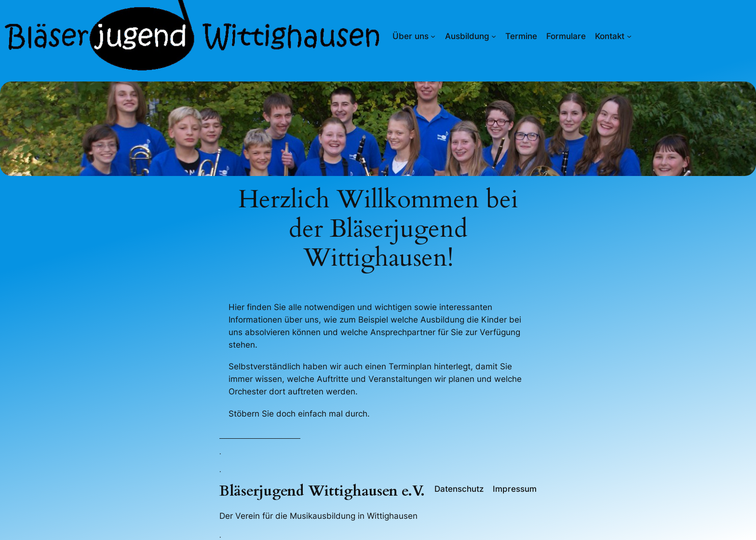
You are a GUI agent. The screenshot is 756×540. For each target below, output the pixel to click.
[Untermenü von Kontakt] (629, 36)
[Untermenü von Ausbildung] (494, 36)
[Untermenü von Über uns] (433, 36)
